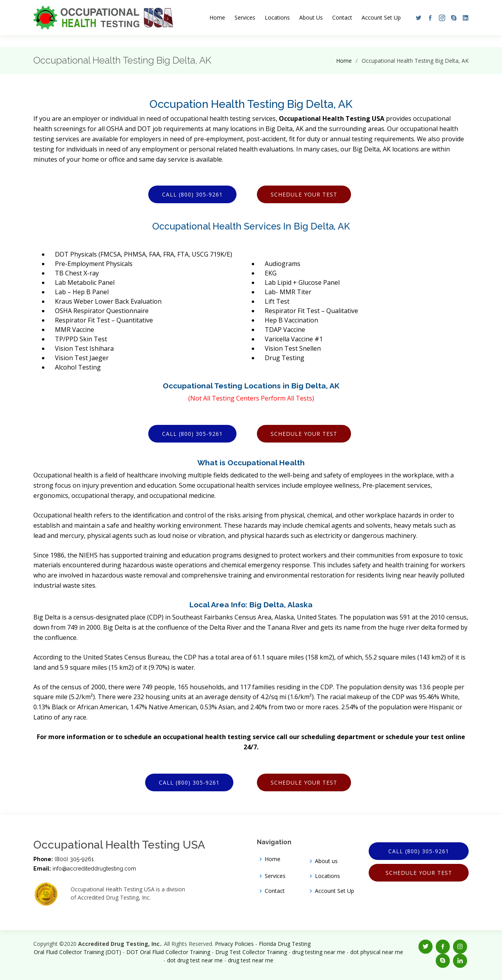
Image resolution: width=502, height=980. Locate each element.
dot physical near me (377, 952)
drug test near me (251, 960)
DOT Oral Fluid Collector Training (168, 952)
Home (217, 17)
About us (326, 861)
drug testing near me (319, 952)
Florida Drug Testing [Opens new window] (285, 944)
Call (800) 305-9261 (192, 194)
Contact (342, 17)
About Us (311, 17)
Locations (277, 17)
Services (245, 17)
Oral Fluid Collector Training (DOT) (77, 952)
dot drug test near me (195, 960)
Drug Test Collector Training (251, 952)
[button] (417, 18)
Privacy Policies (234, 944)
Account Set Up (381, 17)
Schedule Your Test (304, 194)
